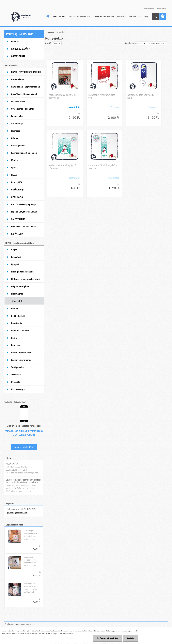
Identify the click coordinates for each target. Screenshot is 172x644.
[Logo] (24, 16)
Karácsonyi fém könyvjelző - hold (103, 96)
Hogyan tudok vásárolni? (79, 16)
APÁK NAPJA (12, 464)
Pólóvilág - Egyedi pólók (15, 402)
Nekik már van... (59, 16)
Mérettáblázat (135, 16)
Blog (146, 16)
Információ (122, 16)
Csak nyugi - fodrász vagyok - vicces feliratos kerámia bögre (31, 561)
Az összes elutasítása (107, 638)
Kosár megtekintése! (24, 447)
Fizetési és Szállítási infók (103, 16)
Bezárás (130, 638)
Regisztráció (161, 8)
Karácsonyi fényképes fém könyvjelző (62, 96)
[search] (155, 16)
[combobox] (141, 43)
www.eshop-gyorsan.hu (25, 624)
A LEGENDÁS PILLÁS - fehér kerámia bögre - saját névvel (30, 588)
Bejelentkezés (150, 8)
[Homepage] (47, 16)
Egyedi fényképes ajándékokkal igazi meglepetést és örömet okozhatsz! (23, 481)
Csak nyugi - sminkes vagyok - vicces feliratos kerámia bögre (31, 535)
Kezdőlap (51, 32)
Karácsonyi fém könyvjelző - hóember (63, 167)
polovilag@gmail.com (17, 513)
